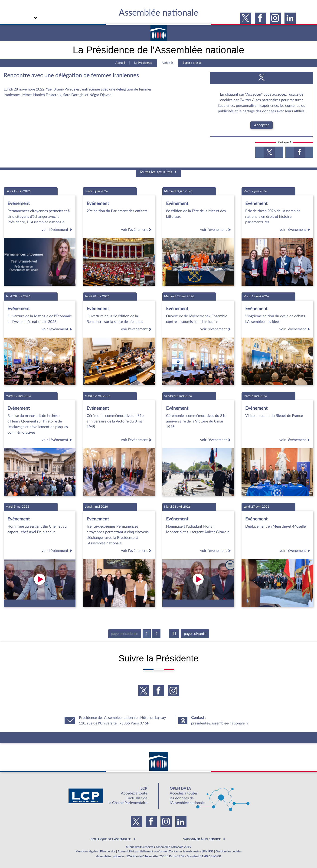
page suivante (195, 634)
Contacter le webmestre (185, 851)
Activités (168, 63)
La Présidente (143, 63)
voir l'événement (58, 230)
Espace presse (192, 63)
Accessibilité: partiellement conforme (142, 851)
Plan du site (108, 851)
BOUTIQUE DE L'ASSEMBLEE (111, 839)
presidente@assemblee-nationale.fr (220, 723)
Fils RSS (208, 851)
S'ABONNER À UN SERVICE (202, 839)
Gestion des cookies (229, 851)
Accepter (261, 125)
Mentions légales (87, 851)
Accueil (120, 63)
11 (174, 634)
